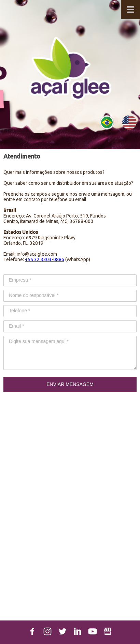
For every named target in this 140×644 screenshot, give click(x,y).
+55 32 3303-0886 (45, 259)
